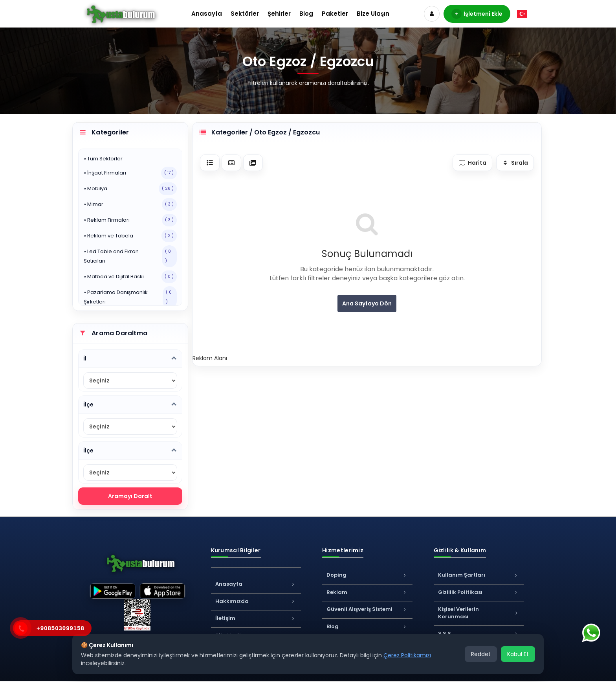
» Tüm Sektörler (103, 159)
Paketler (335, 14)
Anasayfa (207, 14)
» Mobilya (130, 189)
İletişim (256, 618)
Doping (367, 575)
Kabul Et (518, 654)
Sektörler (245, 14)
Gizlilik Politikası (479, 592)
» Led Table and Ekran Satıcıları (130, 256)
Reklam (367, 592)
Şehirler (279, 14)
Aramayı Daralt (130, 496)
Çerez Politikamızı (407, 655)
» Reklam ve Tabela (130, 236)
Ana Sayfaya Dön (367, 303)
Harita (472, 163)
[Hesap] (432, 14)
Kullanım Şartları (479, 575)
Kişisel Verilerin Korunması (479, 613)
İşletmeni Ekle (477, 14)
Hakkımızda (256, 601)
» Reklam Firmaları (130, 220)
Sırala (515, 163)
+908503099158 (60, 628)
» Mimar (130, 204)
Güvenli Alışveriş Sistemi (367, 609)
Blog (306, 14)
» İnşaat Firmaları (130, 173)
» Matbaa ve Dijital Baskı (130, 277)
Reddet (481, 654)
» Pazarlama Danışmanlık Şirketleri (130, 297)
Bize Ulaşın (373, 14)
